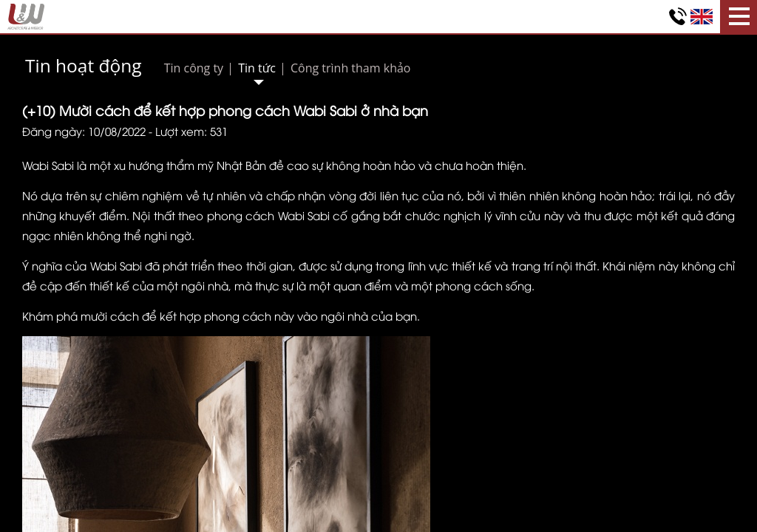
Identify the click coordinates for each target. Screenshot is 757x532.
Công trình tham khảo (351, 68)
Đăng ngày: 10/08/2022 (84, 131)
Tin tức (257, 68)
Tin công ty (194, 68)
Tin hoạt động (84, 65)
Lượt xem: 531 (191, 131)
